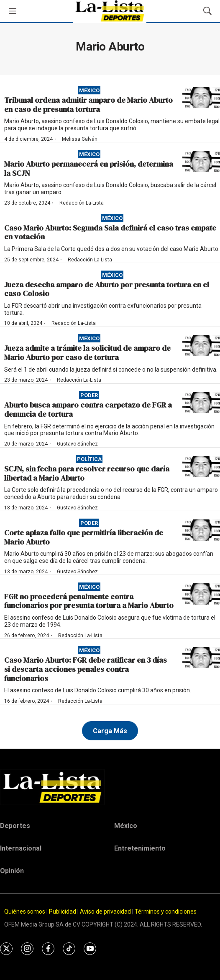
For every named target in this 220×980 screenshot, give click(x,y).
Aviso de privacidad (105, 912)
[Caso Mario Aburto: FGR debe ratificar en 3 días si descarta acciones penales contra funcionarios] (201, 658)
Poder (89, 395)
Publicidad (63, 912)
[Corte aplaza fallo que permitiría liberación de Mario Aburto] (201, 530)
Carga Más (110, 731)
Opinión (12, 871)
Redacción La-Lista (82, 203)
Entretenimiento (140, 848)
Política (89, 459)
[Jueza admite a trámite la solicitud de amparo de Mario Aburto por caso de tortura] (201, 346)
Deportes (15, 826)
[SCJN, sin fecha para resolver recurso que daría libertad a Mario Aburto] (201, 467)
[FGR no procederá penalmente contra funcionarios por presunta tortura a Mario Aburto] (201, 594)
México (89, 90)
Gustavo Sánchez (77, 444)
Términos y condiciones (166, 912)
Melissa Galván (80, 139)
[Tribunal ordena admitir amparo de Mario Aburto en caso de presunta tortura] (201, 98)
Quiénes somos (25, 912)
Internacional (21, 848)
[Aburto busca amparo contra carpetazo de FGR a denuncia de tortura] (201, 403)
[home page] (110, 787)
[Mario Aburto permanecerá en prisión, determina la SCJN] (201, 161)
